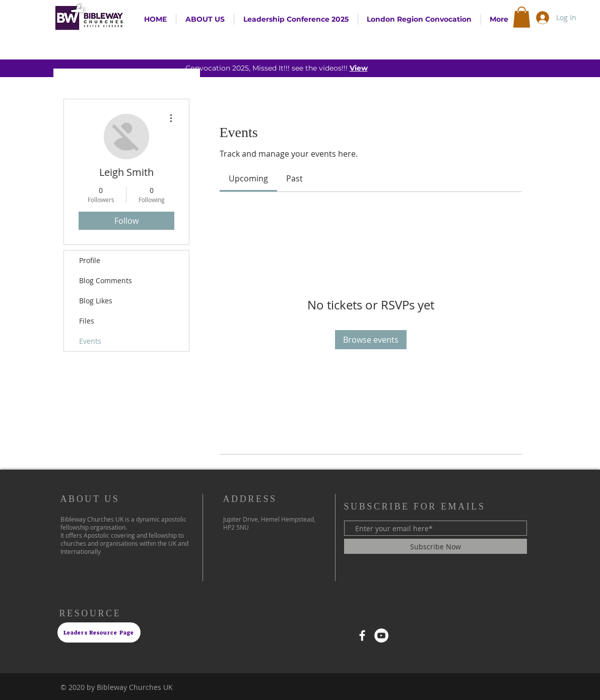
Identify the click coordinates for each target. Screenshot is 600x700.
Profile (90, 260)
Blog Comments (106, 280)
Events (90, 341)
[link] (248, 178)
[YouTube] (381, 635)
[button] (522, 17)
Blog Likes (96, 301)
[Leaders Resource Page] (99, 632)
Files (87, 321)
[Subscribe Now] (436, 546)
